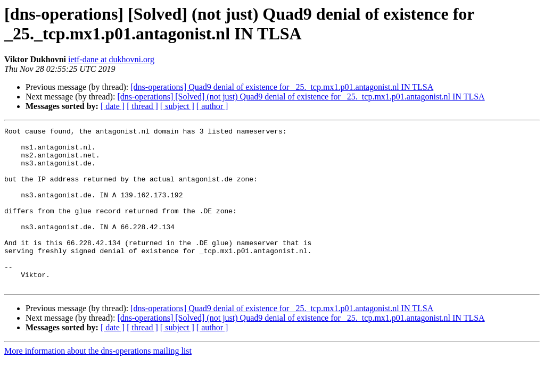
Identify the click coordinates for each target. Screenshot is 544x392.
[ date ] (113, 106)
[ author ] (212, 106)
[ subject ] (177, 106)
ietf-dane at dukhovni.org (111, 59)
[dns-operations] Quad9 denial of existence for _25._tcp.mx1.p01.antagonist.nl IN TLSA (282, 87)
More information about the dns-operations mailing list (98, 383)
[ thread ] (142, 106)
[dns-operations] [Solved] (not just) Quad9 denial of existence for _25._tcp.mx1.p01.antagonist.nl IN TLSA (301, 97)
